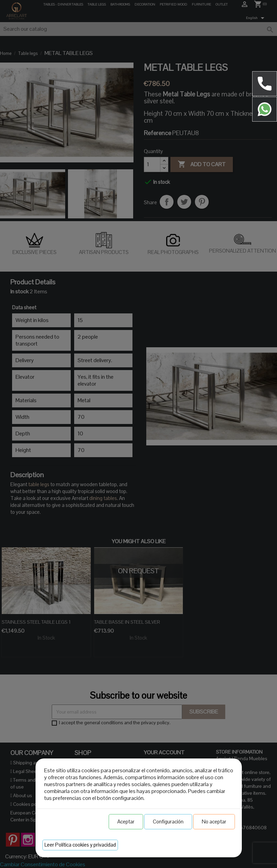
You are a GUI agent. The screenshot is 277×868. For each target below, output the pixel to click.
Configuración (168, 822)
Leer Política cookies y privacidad (80, 845)
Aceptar (126, 822)
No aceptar (214, 822)
